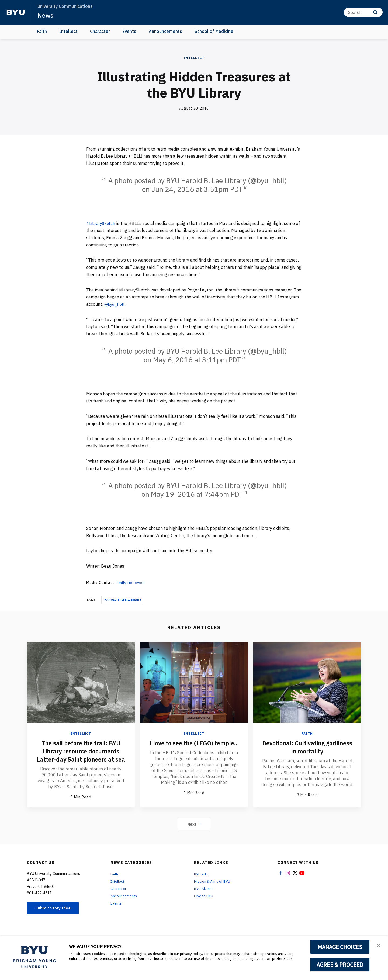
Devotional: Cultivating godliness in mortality (307, 747)
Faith (42, 31)
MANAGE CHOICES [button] (340, 947)
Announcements (165, 31)
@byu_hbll (115, 304)
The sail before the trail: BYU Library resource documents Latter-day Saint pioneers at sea (81, 755)
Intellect (68, 31)
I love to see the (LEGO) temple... (194, 747)
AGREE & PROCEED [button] (340, 965)
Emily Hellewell (132, 583)
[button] (379, 946)
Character (100, 31)
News (46, 15)
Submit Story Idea (55, 916)
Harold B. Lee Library (123, 600)
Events (129, 31)
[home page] (16, 12)
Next (194, 832)
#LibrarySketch (102, 223)
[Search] (363, 12)
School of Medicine (214, 31)
